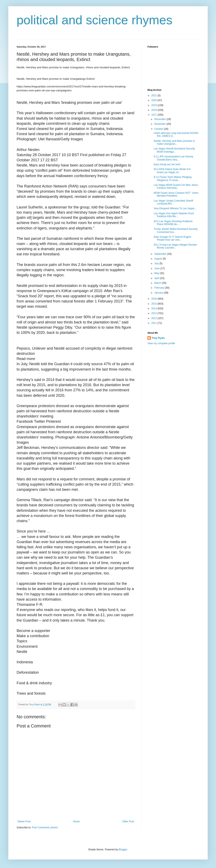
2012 (155, 318)
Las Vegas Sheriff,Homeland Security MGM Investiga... (175, 150)
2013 (155, 313)
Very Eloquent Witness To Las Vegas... (175, 208)
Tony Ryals (158, 338)
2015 (155, 304)
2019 (155, 105)
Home (76, 821)
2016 (155, 299)
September (161, 254)
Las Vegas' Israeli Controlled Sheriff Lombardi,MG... (173, 202)
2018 (155, 110)
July (157, 263)
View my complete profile (161, 343)
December (160, 119)
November (160, 124)
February (160, 288)
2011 (155, 323)
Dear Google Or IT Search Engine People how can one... (172, 238)
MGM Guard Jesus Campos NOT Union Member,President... (176, 194)
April (157, 278)
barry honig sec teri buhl (167, 164)
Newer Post (24, 821)
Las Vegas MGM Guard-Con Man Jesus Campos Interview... (176, 186)
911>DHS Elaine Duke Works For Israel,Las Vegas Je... (172, 171)
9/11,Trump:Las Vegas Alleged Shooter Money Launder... (175, 246)
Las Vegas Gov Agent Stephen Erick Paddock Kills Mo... (174, 215)
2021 (155, 95)
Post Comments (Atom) (45, 828)
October (159, 129)
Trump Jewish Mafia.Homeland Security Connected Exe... (176, 230)
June (157, 268)
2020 (155, 100)
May (157, 273)
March (158, 283)
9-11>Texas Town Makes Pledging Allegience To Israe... (173, 179)
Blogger (123, 850)
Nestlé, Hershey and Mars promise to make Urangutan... (174, 142)
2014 (155, 309)
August (159, 259)
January (159, 293)
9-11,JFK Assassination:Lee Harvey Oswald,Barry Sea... (173, 158)
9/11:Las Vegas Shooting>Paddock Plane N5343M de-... (173, 223)
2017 (155, 115)
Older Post (128, 821)
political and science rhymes (94, 20)
